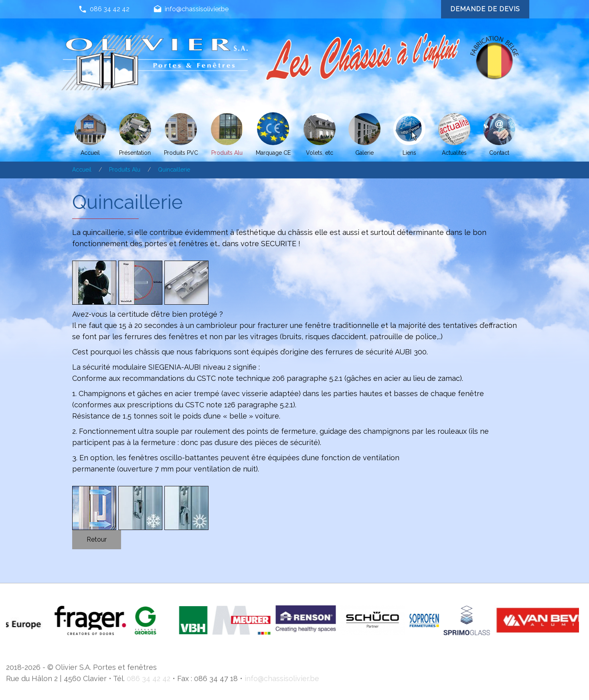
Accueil (82, 170)
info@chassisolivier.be (191, 10)
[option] (112, 620)
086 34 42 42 (104, 10)
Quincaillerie (174, 170)
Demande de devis (485, 9)
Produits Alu (125, 170)
